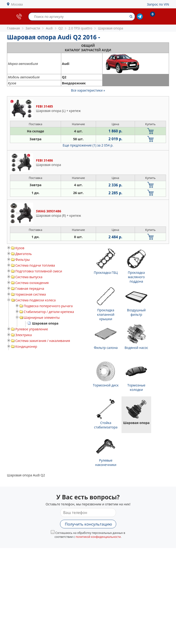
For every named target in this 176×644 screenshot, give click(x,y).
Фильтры (22, 260)
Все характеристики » (88, 90)
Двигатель (24, 254)
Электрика (24, 335)
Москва (17, 4)
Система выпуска (29, 277)
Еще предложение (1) (88, 145)
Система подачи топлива (35, 265)
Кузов (20, 248)
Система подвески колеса (35, 300)
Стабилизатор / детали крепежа (49, 312)
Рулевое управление (32, 329)
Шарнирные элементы (42, 317)
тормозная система (31, 294)
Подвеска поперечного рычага (48, 306)
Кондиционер (26, 346)
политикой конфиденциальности (98, 537)
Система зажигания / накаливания (43, 341)
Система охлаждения (32, 283)
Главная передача (30, 289)
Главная (13, 28)
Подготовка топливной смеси (39, 271)
